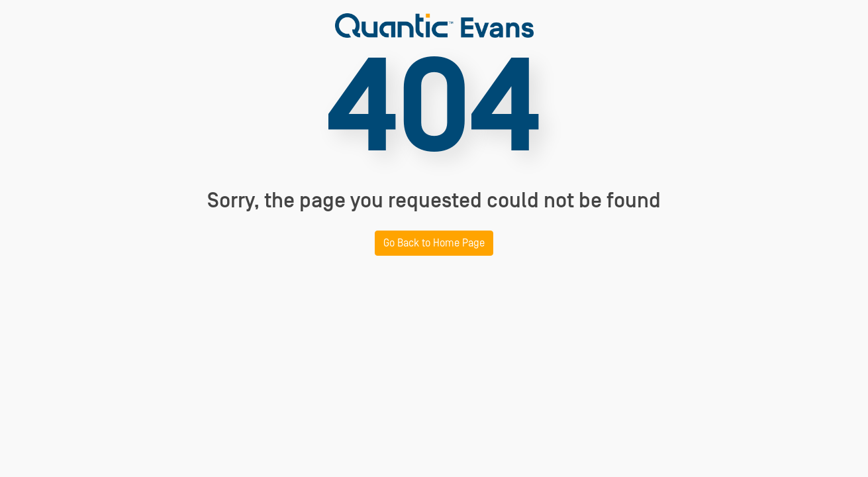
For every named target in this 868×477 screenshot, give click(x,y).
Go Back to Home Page (434, 243)
